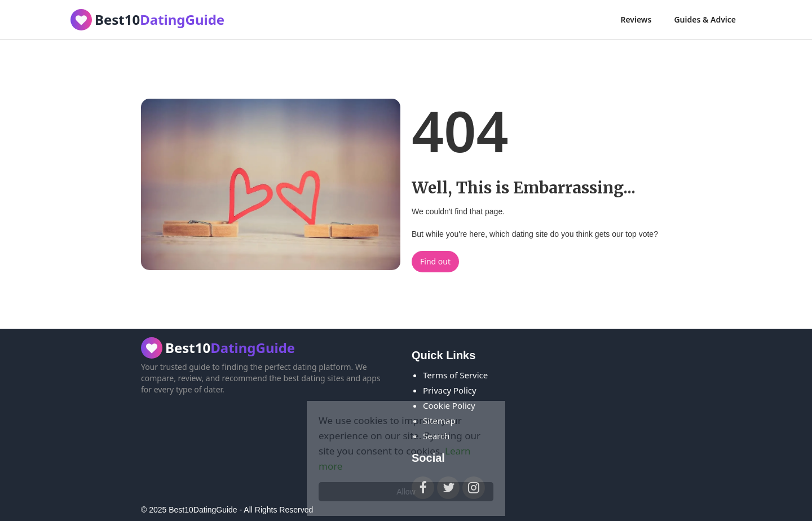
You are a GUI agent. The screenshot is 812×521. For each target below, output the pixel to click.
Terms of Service (455, 375)
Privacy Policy (450, 390)
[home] (147, 20)
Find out (435, 261)
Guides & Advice (705, 19)
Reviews (636, 19)
